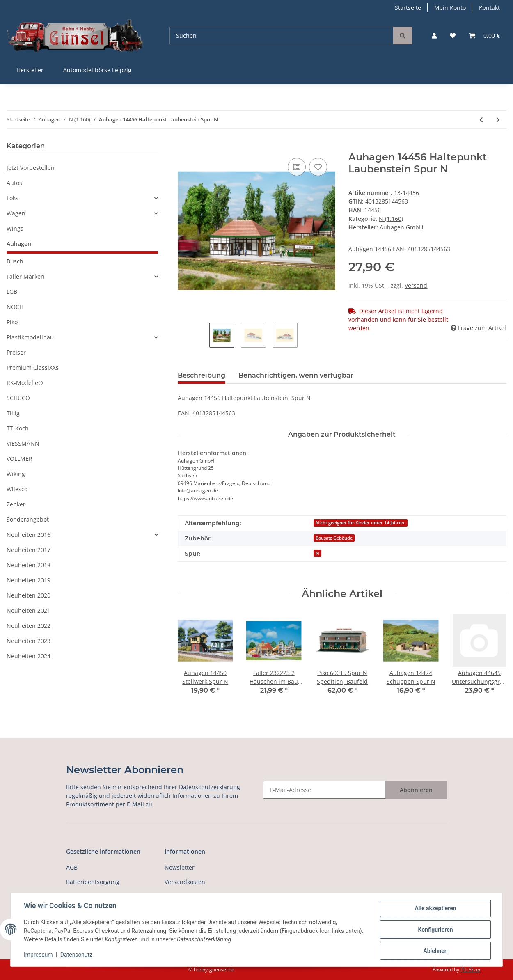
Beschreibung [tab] (202, 375)
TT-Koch (18, 428)
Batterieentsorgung (93, 882)
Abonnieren (416, 790)
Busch (15, 261)
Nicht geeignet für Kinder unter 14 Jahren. (361, 523)
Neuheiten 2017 (29, 550)
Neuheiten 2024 (29, 656)
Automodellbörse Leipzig (97, 70)
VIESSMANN (23, 443)
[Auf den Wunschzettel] (318, 167)
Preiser (16, 352)
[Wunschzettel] (453, 35)
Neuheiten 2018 (29, 565)
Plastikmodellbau (30, 337)
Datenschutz (76, 955)
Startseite (408, 8)
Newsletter (180, 867)
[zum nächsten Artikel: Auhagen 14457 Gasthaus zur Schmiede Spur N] (498, 120)
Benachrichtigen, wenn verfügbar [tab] (296, 375)
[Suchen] (282, 35)
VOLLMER (19, 459)
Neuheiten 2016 (29, 535)
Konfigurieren (435, 930)
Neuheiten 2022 (29, 626)
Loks (13, 198)
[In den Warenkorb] (184, 147)
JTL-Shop (470, 970)
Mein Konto (450, 8)
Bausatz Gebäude (334, 538)
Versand (416, 285)
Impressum (38, 955)
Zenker (16, 504)
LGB (12, 292)
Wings (15, 228)
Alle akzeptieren (435, 908)
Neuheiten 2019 (29, 580)
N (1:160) (391, 219)
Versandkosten (185, 882)
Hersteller (30, 70)
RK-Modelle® (25, 383)
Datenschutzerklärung (210, 787)
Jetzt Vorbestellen (31, 168)
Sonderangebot (28, 519)
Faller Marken (25, 276)
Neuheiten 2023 (29, 641)
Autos (14, 183)
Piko (12, 322)
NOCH (15, 307)
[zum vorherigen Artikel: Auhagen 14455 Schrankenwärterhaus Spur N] (481, 120)
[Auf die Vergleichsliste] (297, 167)
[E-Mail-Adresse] (324, 790)
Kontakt (489, 8)
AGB (72, 867)
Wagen (16, 213)
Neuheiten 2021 (29, 610)
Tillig (13, 413)
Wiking (16, 474)
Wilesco (17, 489)
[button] (434, 35)
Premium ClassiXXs (33, 367)
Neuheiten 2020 (29, 595)
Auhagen (19, 244)
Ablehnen (435, 951)
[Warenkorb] (484, 35)
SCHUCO (18, 398)
